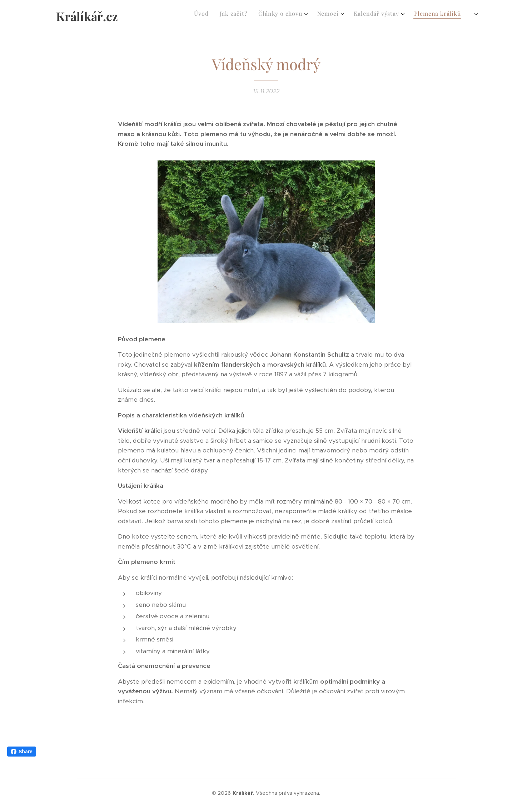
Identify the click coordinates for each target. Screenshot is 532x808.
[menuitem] (357, 15)
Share (22, 752)
